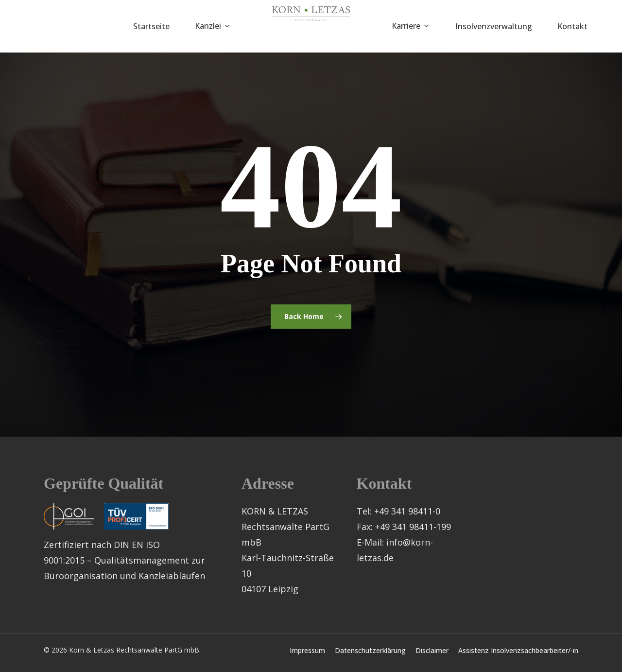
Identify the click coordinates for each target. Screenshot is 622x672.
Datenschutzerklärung (370, 650)
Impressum (307, 650)
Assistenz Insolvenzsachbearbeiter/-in (518, 650)
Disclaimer (432, 650)
